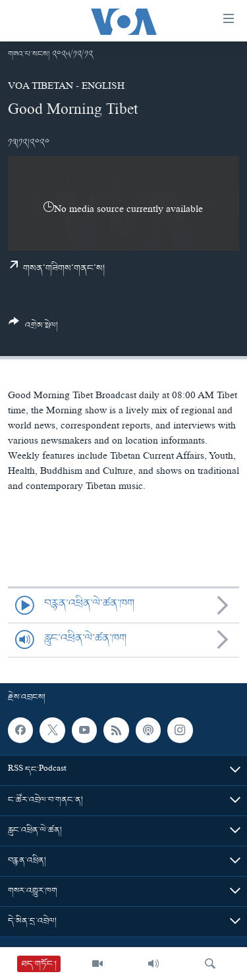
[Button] (33, 328)
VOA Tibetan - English (66, 88)
